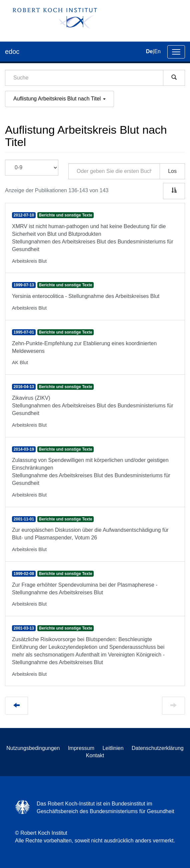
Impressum (81, 748)
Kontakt (95, 755)
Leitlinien (113, 748)
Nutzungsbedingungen (33, 748)
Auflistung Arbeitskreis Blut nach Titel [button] (59, 99)
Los (172, 171)
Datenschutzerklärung (158, 748)
